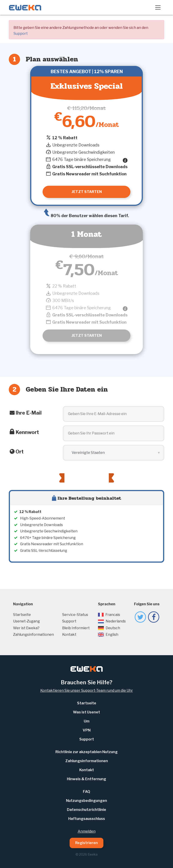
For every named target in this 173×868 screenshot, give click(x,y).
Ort (20, 452)
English (108, 635)
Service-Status (75, 615)
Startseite (22, 615)
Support (21, 34)
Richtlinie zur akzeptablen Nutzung (86, 752)
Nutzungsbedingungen (86, 801)
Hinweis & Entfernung (86, 779)
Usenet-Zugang (26, 621)
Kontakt (69, 635)
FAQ (86, 792)
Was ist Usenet (86, 712)
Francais (109, 615)
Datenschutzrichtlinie (86, 810)
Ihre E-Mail (29, 413)
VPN (87, 730)
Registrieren (86, 843)
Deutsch (109, 628)
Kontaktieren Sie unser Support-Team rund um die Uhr (87, 690)
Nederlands (112, 621)
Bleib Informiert (76, 628)
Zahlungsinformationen (33, 635)
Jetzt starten (87, 335)
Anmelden (87, 831)
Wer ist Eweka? (26, 628)
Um (87, 721)
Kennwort (27, 432)
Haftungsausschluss (87, 819)
